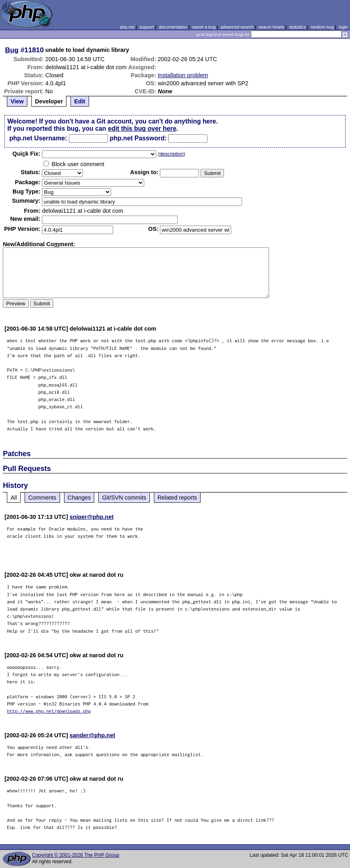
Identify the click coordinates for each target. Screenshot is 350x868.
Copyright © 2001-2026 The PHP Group (76, 855)
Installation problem (183, 75)
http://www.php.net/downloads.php (49, 711)
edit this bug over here (142, 129)
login (343, 27)
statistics (297, 27)
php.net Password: (138, 138)
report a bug (204, 27)
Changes (79, 498)
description (171, 154)
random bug (322, 27)
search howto (271, 27)
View (17, 101)
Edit (80, 101)
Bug (12, 50)
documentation (173, 27)
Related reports (177, 498)
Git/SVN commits (124, 498)
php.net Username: (38, 138)
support (147, 27)
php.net (127, 27)
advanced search (237, 27)
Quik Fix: (27, 154)
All (14, 498)
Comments (42, 498)
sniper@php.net (92, 517)
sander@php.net (92, 735)
